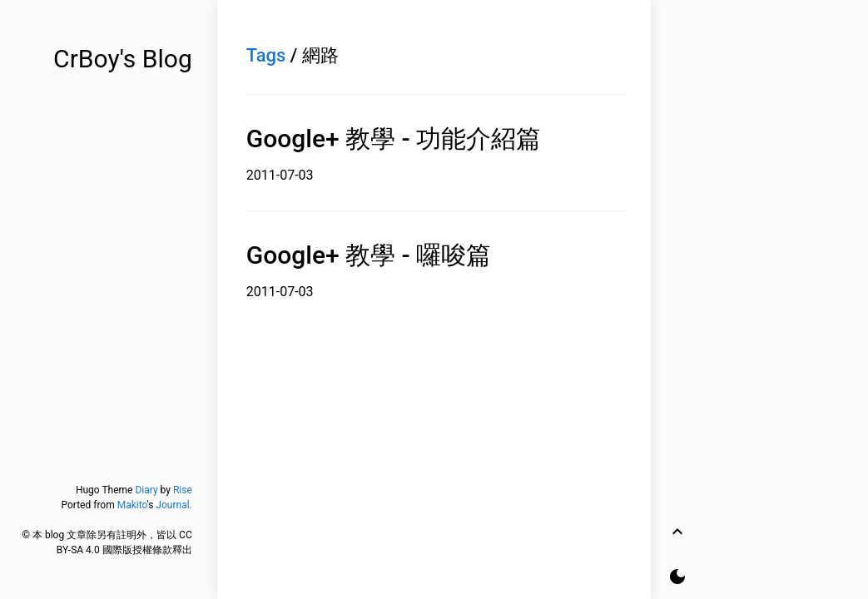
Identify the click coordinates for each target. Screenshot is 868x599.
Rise (183, 490)
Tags (266, 55)
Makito (132, 505)
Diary (146, 490)
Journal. (174, 505)
